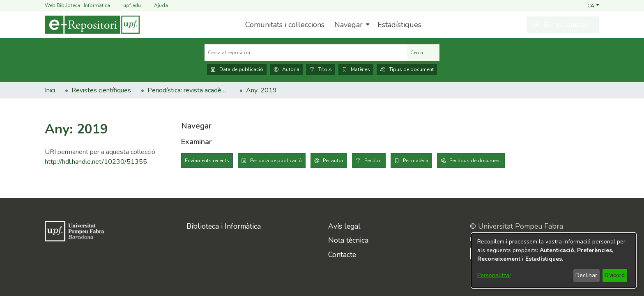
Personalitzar (494, 275)
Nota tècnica (348, 240)
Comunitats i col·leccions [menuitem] (285, 25)
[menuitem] (351, 25)
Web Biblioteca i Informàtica (77, 5)
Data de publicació (237, 69)
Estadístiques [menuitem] (399, 25)
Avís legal (344, 226)
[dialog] (554, 260)
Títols (321, 69)
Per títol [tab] (373, 161)
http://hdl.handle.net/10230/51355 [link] (96, 162)
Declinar (586, 275)
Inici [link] (50, 90)
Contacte (342, 255)
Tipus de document (407, 69)
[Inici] (92, 25)
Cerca (423, 53)
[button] (593, 5)
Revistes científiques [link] (101, 90)
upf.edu (127, 6)
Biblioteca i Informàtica (224, 226)
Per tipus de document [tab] (475, 161)
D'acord (615, 275)
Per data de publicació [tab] (276, 161)
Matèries (356, 69)
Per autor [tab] (333, 161)
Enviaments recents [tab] (207, 161)
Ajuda (156, 6)
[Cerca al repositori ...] (306, 53)
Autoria (286, 69)
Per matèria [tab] (416, 161)
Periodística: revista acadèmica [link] (189, 90)
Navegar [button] (348, 25)
